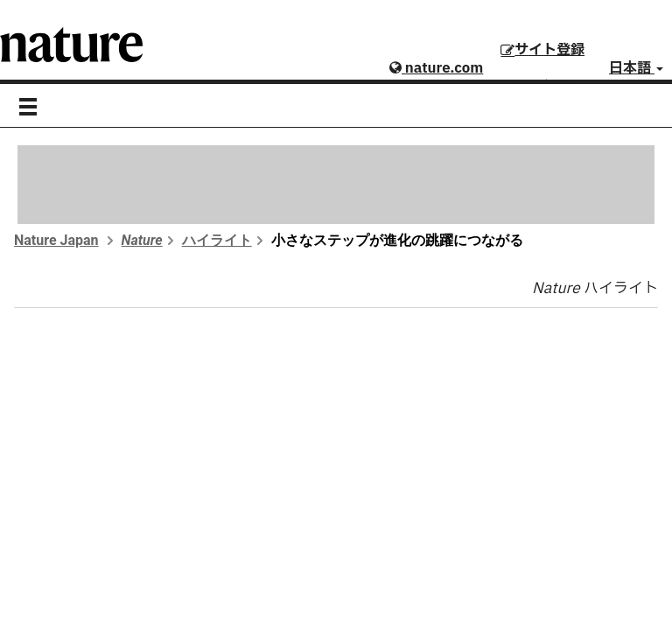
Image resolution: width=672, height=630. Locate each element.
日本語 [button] (636, 68)
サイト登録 (542, 50)
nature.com (436, 68)
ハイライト (217, 240)
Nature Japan (56, 240)
